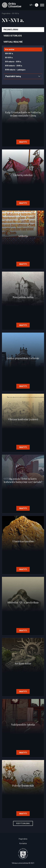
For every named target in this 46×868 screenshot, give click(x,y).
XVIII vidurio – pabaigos (15, 70)
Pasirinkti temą (23, 76)
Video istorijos (13, 36)
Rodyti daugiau (23, 823)
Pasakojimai (11, 30)
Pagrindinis (6, 14)
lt (32, 5)
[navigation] (42, 5)
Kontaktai (23, 843)
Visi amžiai (10, 49)
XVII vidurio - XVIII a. (14, 66)
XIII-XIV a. (9, 54)
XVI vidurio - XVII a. (13, 62)
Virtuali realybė (13, 42)
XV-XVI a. (9, 58)
